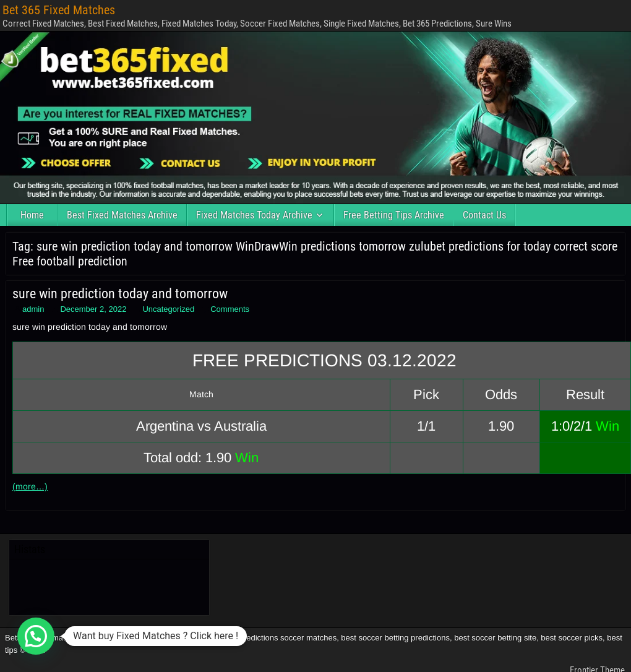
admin (33, 309)
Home (32, 215)
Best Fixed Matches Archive (122, 215)
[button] (36, 636)
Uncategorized (168, 309)
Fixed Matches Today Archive (254, 215)
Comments (230, 309)
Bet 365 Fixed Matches (59, 10)
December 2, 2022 (93, 309)
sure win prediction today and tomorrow (120, 294)
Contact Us (484, 215)
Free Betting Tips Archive (394, 215)
